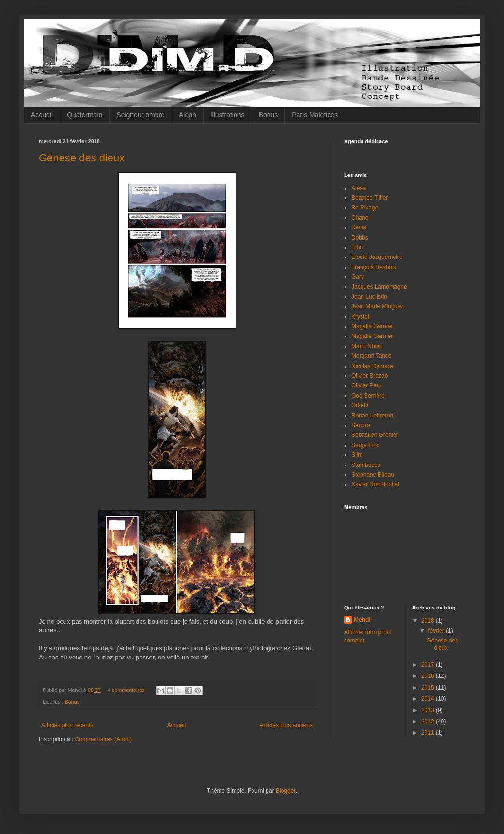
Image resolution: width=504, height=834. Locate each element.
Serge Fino (366, 445)
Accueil (42, 115)
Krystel (360, 317)
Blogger (286, 791)
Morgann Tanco (371, 356)
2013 (428, 710)
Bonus (268, 115)
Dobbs (360, 238)
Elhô (357, 247)
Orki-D (360, 405)
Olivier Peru (367, 385)
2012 (428, 722)
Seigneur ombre (141, 115)
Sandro (361, 425)
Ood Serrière (368, 396)
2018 (428, 621)
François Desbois (374, 267)
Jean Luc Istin (369, 297)
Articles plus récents (67, 725)
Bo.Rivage (365, 208)
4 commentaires (126, 690)
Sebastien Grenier (375, 435)
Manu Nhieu (367, 346)
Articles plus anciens (286, 725)
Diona (359, 227)
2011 (428, 733)
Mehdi (362, 620)
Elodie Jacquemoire (377, 257)
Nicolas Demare (372, 366)
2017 (428, 665)
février (437, 631)
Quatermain (85, 115)
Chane (360, 218)
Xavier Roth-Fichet (375, 484)
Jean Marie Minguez (378, 306)
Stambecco (366, 465)
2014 (428, 699)
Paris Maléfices (315, 115)
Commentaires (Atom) (103, 739)
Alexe (359, 188)
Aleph (188, 115)
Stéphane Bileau (373, 475)
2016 (428, 676)
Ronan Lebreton (372, 416)
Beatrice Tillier (370, 198)
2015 (428, 688)
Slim (357, 455)
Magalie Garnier (372, 326)
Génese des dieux (82, 158)
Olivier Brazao (370, 376)
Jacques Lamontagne (379, 287)
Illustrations (228, 115)
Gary (358, 277)
